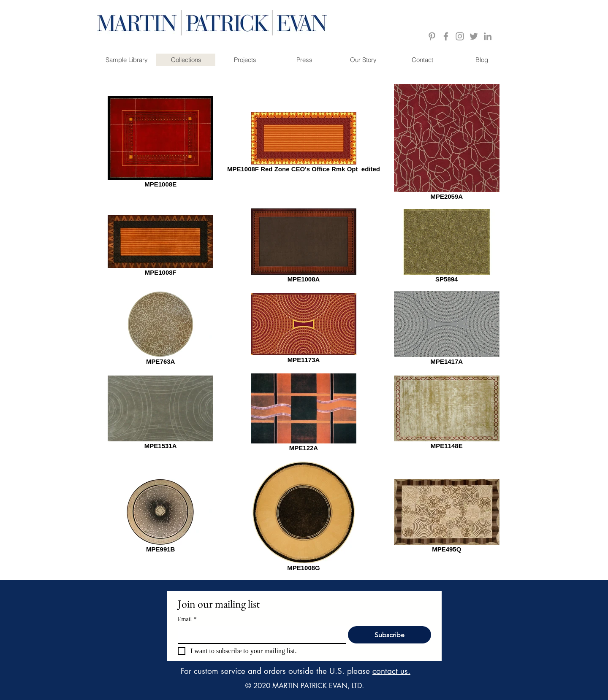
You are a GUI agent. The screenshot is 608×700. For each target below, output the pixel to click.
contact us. (391, 671)
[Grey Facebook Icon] (446, 36)
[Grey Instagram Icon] (460, 36)
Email (187, 619)
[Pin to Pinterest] (504, 80)
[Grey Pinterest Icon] (432, 36)
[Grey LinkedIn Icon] (488, 36)
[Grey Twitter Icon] (474, 36)
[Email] (259, 635)
